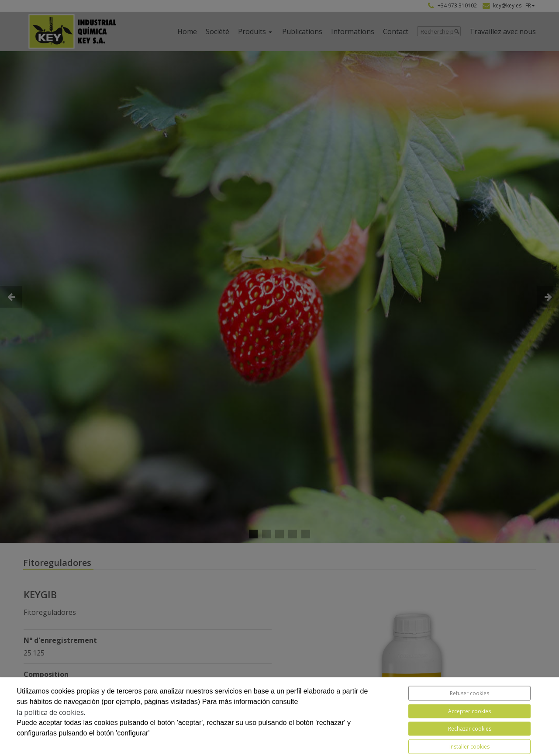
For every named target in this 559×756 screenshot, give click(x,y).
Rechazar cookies (470, 729)
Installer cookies (469, 747)
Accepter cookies (469, 711)
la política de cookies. (51, 712)
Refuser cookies (469, 693)
